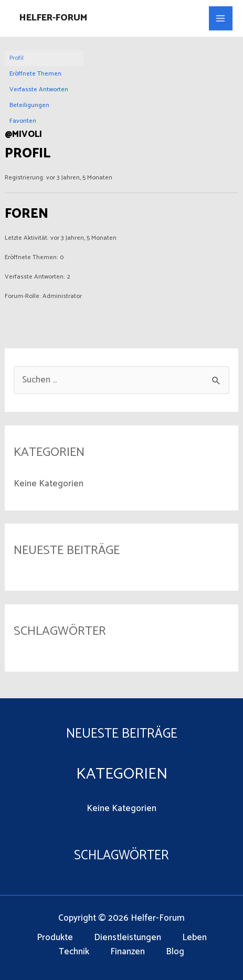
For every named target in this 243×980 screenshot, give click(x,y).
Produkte (55, 938)
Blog (175, 952)
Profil (17, 58)
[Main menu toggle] (221, 18)
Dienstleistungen (128, 938)
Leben (194, 938)
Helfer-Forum (53, 18)
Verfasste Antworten (39, 89)
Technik (74, 952)
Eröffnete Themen (35, 74)
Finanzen (128, 952)
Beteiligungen (29, 105)
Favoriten (23, 121)
